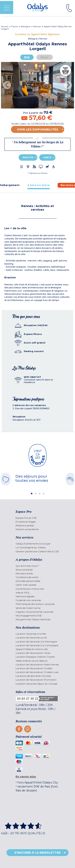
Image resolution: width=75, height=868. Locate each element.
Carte (47, 157)
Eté (27, 57)
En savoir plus (26, 776)
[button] (38, 173)
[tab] (38, 185)
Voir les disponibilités (38, 129)
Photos (28, 157)
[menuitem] (37, 518)
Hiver (45, 57)
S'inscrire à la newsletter (37, 853)
